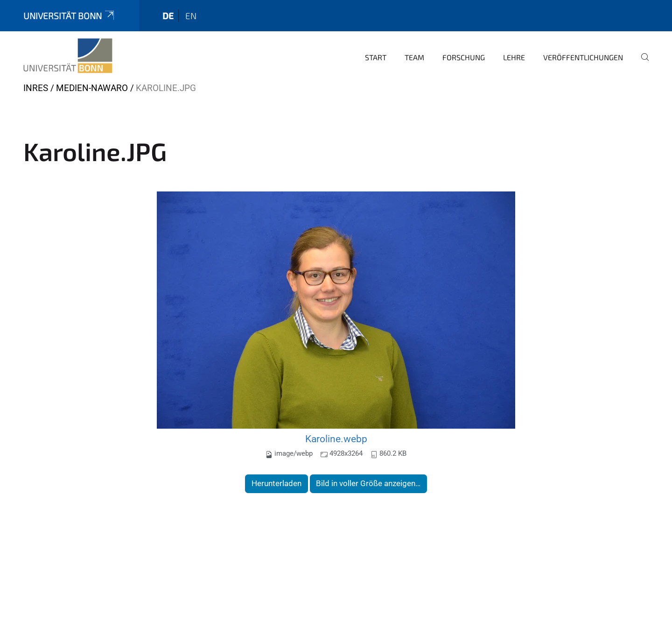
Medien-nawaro (92, 88)
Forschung (464, 57)
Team (414, 57)
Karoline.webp (336, 439)
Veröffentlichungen (583, 57)
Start (376, 57)
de (168, 16)
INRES (36, 88)
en (191, 16)
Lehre (514, 57)
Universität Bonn (70, 16)
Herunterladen (276, 483)
